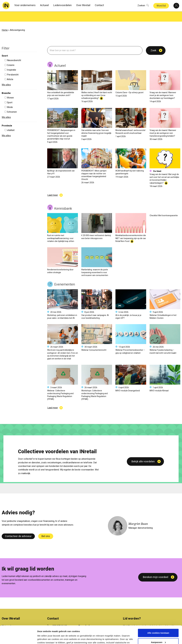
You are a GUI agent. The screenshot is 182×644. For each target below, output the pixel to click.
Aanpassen (158, 627)
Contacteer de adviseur (18, 526)
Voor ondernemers (25, 5)
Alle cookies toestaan (158, 618)
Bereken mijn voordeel (156, 567)
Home (5, 20)
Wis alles (6, 75)
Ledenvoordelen (62, 5)
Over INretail (83, 5)
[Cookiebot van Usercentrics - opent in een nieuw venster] (18, 638)
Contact (99, 5)
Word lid (161, 6)
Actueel (44, 5)
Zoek (153, 40)
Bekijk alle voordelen (143, 494)
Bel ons (46, 526)
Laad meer (53, 185)
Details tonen (44, 638)
